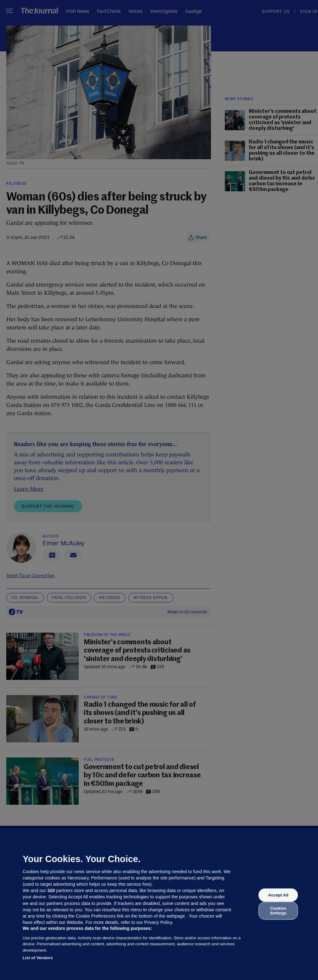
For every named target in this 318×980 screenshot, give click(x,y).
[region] (159, 904)
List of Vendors (38, 958)
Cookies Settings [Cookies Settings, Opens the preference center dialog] (278, 910)
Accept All (278, 895)
